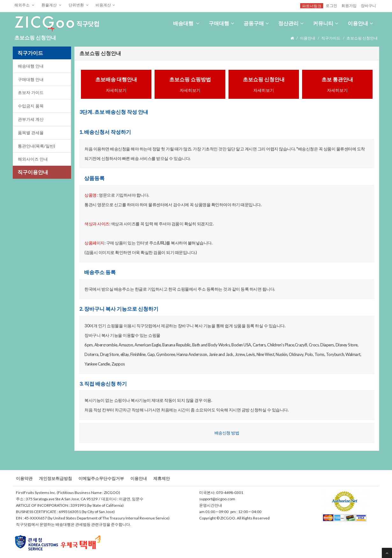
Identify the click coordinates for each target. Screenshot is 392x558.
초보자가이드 (31, 92)
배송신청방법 (227, 433)
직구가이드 (331, 38)
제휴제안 (162, 478)
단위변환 (79, 5)
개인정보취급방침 (55, 478)
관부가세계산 (31, 119)
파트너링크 (312, 6)
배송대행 (186, 23)
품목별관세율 (31, 133)
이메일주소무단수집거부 (101, 478)
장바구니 (368, 5)
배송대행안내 (31, 66)
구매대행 (221, 23)
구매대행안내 (31, 79)
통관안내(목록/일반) (36, 146)
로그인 (331, 5)
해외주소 (24, 5)
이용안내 (360, 23)
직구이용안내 (33, 172)
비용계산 (105, 5)
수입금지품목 (31, 106)
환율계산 (51, 5)
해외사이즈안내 (33, 159)
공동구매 (256, 23)
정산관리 (291, 23)
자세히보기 (116, 90)
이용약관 (24, 478)
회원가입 (349, 5)
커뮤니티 (326, 23)
